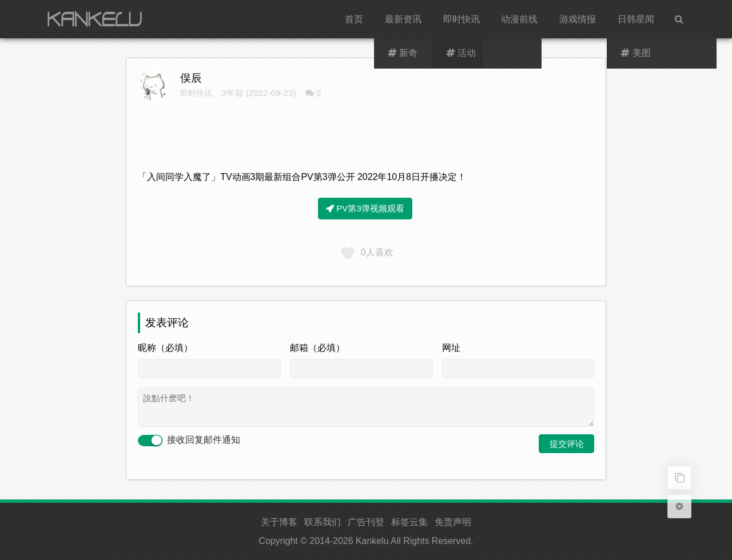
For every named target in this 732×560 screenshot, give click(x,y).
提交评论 (567, 444)
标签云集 (409, 522)
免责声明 (453, 522)
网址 (451, 348)
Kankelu (372, 541)
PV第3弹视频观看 (365, 208)
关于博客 (279, 522)
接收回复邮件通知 (189, 440)
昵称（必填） (165, 348)
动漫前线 (519, 19)
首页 (354, 19)
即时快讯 (462, 19)
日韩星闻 (636, 19)
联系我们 (323, 522)
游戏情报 (578, 19)
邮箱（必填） (317, 348)
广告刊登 (366, 522)
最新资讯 (403, 19)
